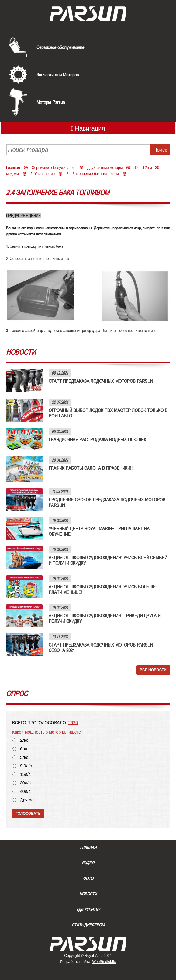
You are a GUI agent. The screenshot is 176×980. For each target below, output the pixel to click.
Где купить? (88, 909)
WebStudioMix (104, 962)
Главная (13, 168)
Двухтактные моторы (105, 168)
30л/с (25, 783)
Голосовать (28, 814)
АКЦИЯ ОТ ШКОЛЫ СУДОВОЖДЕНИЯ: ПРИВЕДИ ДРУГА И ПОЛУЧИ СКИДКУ (105, 618)
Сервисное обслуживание (60, 47)
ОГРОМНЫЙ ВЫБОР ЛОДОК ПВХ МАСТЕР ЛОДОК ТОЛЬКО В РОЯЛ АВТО (108, 413)
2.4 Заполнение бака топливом (93, 174)
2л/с (24, 740)
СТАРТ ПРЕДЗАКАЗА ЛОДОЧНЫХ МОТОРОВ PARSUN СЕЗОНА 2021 (101, 647)
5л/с (24, 757)
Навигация (88, 128)
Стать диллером (88, 925)
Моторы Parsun (51, 102)
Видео (88, 863)
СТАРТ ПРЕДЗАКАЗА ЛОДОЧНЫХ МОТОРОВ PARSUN (101, 381)
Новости (88, 894)
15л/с (25, 774)
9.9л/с (26, 766)
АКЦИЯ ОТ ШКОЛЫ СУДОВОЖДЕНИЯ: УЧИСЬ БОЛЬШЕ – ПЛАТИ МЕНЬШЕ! (104, 589)
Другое (27, 800)
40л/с (25, 792)
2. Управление (43, 174)
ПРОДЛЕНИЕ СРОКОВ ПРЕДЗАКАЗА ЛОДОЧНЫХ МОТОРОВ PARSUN (107, 502)
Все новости (153, 670)
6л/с (24, 749)
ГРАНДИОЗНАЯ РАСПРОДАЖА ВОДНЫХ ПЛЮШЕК (97, 439)
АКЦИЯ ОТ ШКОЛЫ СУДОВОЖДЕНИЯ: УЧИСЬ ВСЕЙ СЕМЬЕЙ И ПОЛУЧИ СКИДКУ (108, 560)
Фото (88, 878)
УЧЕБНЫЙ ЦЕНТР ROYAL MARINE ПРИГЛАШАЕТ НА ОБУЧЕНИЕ (99, 531)
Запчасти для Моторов (58, 75)
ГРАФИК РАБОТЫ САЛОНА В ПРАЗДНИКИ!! (91, 468)
